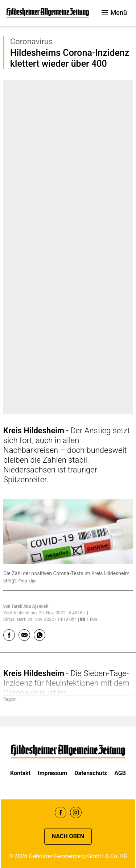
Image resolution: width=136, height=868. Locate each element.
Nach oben (68, 836)
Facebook (61, 812)
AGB (120, 773)
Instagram (76, 812)
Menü (114, 13)
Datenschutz (91, 773)
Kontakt (20, 773)
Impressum (52, 773)
